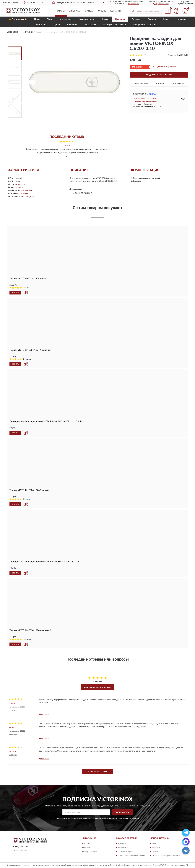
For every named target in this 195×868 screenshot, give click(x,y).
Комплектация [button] (178, 84)
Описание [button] (160, 84)
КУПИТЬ (15, 293)
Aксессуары (90, 25)
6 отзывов (27, 359)
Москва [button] (151, 94)
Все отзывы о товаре (97, 771)
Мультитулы (65, 19)
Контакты (116, 11)
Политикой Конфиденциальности (95, 819)
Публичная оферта (126, 852)
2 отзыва (27, 288)
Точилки (136, 19)
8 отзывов (27, 639)
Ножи (37, 19)
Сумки (57, 25)
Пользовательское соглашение (131, 856)
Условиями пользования (119, 819)
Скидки (155, 852)
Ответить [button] (44, 714)
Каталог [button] (61, 11)
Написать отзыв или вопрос (97, 687)
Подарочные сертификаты (146, 25)
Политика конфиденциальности (166, 856)
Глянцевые (29, 197)
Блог (154, 844)
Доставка (87, 844)
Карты (166, 19)
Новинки (156, 848)
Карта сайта (123, 848)
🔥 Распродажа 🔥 (18, 19)
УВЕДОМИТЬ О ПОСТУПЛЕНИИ (159, 75)
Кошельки (72, 25)
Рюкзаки (152, 19)
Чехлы (105, 19)
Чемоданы (41, 25)
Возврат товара (90, 852)
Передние (24, 193)
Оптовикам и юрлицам (82, 11)
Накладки (120, 19)
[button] (161, 4)
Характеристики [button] (141, 84)
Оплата (87, 848)
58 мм (20, 187)
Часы (50, 19)
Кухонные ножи (86, 19)
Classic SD (21, 184)
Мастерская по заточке (114, 25)
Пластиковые (26, 190)
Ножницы (182, 19)
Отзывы (102, 11)
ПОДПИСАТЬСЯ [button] (122, 812)
